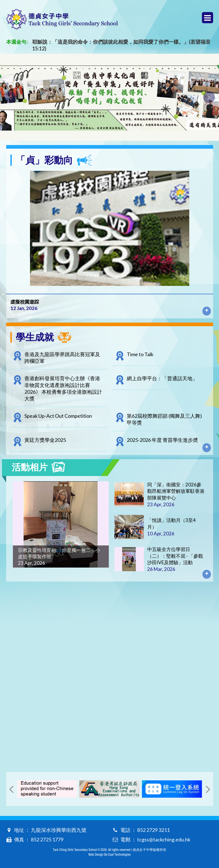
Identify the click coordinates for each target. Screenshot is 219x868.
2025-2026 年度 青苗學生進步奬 (162, 440)
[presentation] (10, 97)
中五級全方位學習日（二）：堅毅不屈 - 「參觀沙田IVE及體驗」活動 (175, 556)
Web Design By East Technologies (109, 855)
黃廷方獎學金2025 (45, 440)
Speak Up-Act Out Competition (58, 416)
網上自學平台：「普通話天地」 (162, 378)
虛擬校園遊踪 (25, 302)
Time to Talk (140, 354)
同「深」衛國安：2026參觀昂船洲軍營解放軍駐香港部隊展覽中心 (176, 491)
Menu (208, 18)
